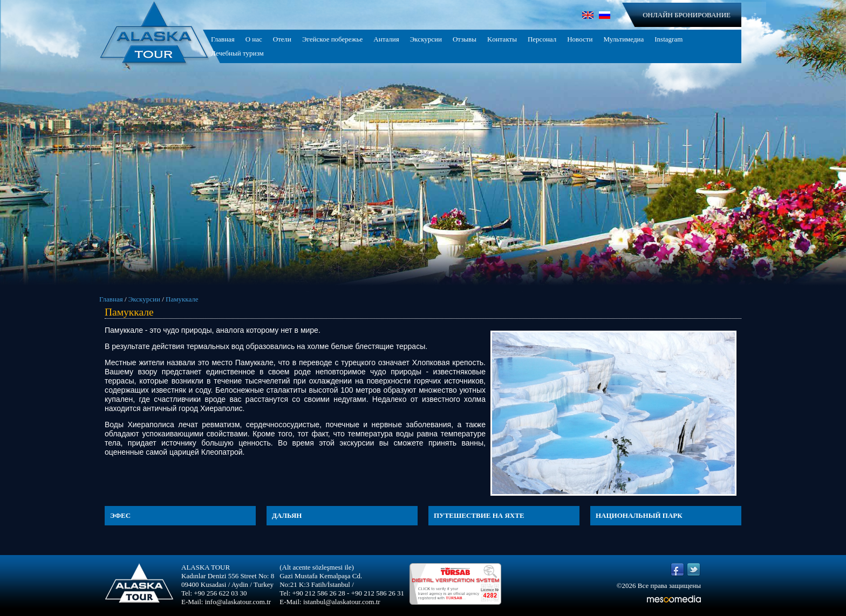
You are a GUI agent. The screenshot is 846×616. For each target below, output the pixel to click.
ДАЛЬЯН (287, 515)
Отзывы (465, 39)
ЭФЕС (120, 515)
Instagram (668, 39)
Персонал (542, 39)
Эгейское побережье (332, 39)
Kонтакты (502, 39)
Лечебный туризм (237, 53)
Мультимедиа (623, 39)
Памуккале (182, 299)
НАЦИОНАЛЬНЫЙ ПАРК (639, 515)
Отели (282, 39)
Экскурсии (426, 39)
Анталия (386, 39)
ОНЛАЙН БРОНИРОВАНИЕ (687, 15)
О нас (254, 39)
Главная (223, 39)
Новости (580, 39)
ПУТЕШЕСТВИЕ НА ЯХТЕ (479, 515)
